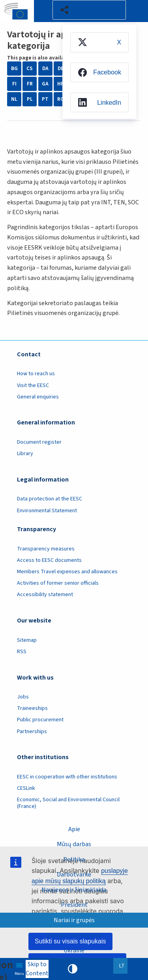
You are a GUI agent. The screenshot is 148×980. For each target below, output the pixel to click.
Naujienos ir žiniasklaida (74, 890)
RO (61, 99)
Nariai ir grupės (74, 920)
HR (61, 84)
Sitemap (27, 640)
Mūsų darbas (74, 844)
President (74, 905)
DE (61, 69)
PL (30, 99)
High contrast (73, 969)
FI (14, 84)
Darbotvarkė (74, 874)
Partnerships (32, 732)
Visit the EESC (33, 385)
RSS (22, 652)
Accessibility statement (45, 595)
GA (45, 84)
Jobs (23, 697)
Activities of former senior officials (58, 583)
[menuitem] (99, 42)
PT (45, 99)
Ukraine (74, 950)
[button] (89, 10)
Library (25, 454)
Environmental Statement (47, 511)
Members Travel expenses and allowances (67, 572)
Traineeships (32, 708)
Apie (74, 829)
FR (30, 84)
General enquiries (38, 397)
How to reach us (36, 374)
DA (45, 69)
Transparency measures (46, 549)
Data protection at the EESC (50, 499)
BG (14, 69)
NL (14, 99)
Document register (39, 442)
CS (30, 69)
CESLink (26, 788)
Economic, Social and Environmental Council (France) (68, 803)
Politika (74, 860)
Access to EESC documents (49, 560)
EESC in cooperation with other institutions (67, 777)
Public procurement (40, 720)
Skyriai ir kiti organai (74, 935)
